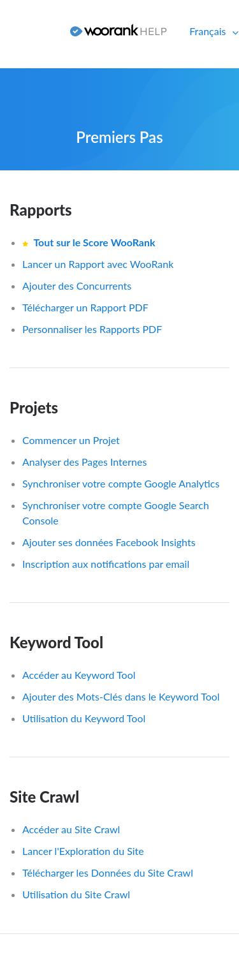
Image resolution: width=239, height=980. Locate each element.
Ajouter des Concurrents (77, 286)
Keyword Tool (56, 642)
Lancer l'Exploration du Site (83, 851)
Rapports (41, 210)
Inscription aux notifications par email (106, 564)
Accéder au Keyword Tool (79, 675)
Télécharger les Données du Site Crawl (108, 872)
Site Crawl (44, 797)
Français (209, 31)
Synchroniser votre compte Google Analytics (121, 483)
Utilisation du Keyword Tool (84, 718)
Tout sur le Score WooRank (94, 242)
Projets (34, 407)
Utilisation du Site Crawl (76, 894)
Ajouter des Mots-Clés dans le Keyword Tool (121, 696)
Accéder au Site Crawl (71, 829)
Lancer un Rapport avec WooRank (98, 264)
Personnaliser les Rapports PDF (92, 329)
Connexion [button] (30, 31)
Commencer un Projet (71, 440)
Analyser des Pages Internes (84, 462)
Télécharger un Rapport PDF (85, 307)
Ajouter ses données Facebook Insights (109, 542)
